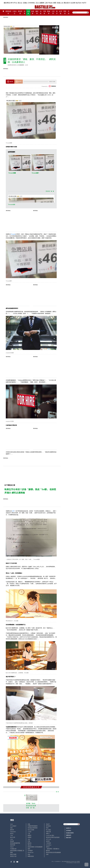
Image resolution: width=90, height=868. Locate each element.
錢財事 (37, 12)
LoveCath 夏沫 (50, 835)
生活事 (73, 3)
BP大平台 (14, 3)
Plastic (51, 3)
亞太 (37, 3)
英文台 (20, 3)
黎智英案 (20, 12)
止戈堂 (29, 832)
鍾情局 (12, 830)
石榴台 (25, 3)
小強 (11, 835)
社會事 (28, 12)
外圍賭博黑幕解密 (33, 826)
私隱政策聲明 (70, 833)
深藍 (11, 828)
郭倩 (47, 828)
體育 (55, 3)
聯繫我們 (69, 835)
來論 (29, 854)
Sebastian (13, 832)
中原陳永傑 (13, 849)
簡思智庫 (13, 845)
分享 (13, 511)
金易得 (48, 841)
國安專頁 (7, 3)
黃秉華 (29, 837)
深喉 (29, 824)
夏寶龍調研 (8, 12)
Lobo (12, 839)
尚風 (29, 841)
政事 (25, 12)
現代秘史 (48, 826)
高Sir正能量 (31, 830)
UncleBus (49, 845)
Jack (29, 839)
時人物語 (48, 830)
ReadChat (30, 852)
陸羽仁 (12, 834)
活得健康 (30, 851)
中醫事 (44, 12)
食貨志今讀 (13, 856)
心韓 (46, 3)
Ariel (11, 824)
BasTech (79, 3)
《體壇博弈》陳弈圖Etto (53, 849)
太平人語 (48, 839)
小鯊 (29, 834)
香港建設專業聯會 (33, 828)
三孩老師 (48, 843)
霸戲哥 (29, 835)
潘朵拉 (29, 845)
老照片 (48, 847)
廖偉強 (29, 843)
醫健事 (49, 12)
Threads (13, 234)
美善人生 (60, 3)
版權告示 (69, 828)
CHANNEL (32, 3)
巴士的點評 (13, 826)
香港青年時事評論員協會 (53, 837)
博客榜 (65, 12)
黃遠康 (12, 841)
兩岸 (57, 12)
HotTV (84, 3)
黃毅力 (48, 834)
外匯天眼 (48, 832)
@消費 (60, 12)
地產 (41, 12)
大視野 (53, 12)
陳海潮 (48, 851)
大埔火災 (15, 12)
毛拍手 (48, 824)
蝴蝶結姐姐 (31, 856)
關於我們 (69, 838)
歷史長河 (67, 3)
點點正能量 (13, 854)
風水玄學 (13, 837)
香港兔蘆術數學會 (15, 843)
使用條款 (69, 831)
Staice (12, 847)
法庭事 (33, 12)
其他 (69, 12)
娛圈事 (42, 3)
